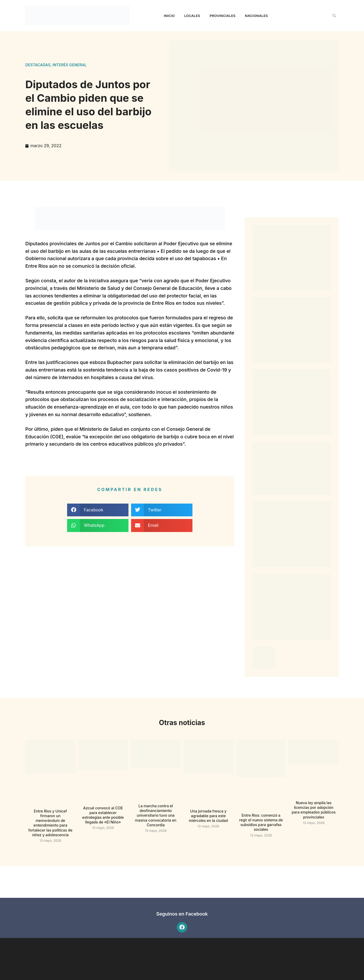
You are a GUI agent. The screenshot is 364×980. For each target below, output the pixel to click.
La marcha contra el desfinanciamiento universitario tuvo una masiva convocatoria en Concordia (156, 815)
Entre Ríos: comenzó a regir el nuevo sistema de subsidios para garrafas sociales (261, 822)
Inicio (169, 16)
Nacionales (256, 16)
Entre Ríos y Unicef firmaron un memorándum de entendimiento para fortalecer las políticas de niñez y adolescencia (51, 823)
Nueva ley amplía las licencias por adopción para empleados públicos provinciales (314, 810)
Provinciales (223, 16)
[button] (334, 16)
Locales (192, 16)
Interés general (70, 65)
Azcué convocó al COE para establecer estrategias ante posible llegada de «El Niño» (103, 815)
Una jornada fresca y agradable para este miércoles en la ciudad (208, 816)
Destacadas (38, 65)
